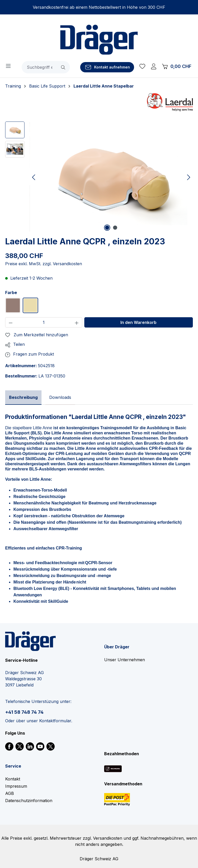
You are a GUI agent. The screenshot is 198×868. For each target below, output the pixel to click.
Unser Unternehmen (125, 660)
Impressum (16, 786)
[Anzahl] (44, 322)
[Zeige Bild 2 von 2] (115, 228)
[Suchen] (64, 67)
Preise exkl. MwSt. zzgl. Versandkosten (44, 264)
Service (13, 766)
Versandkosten (108, 838)
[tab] (23, 398)
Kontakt (13, 779)
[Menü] (8, 66)
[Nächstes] (189, 177)
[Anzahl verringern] (11, 322)
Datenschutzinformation (29, 801)
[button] (15, 344)
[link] (9, 746)
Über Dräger (117, 647)
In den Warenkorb (138, 322)
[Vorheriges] (34, 177)
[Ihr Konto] (154, 67)
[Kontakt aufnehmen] (107, 67)
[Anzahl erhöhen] (77, 322)
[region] (99, 177)
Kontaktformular (55, 721)
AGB (10, 793)
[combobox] (40, 67)
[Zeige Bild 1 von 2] (107, 228)
